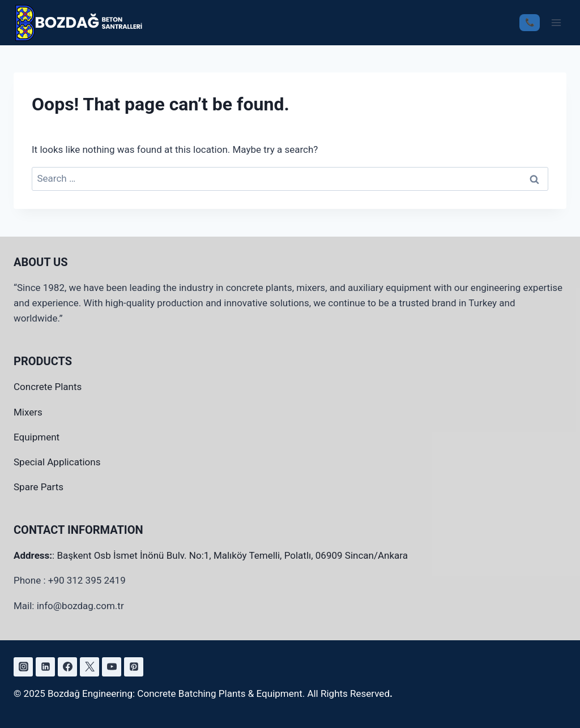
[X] (89, 667)
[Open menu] (556, 22)
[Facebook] (67, 667)
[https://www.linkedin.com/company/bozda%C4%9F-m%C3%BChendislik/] (45, 667)
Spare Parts (39, 487)
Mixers (28, 412)
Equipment (37, 437)
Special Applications (57, 462)
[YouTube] (112, 667)
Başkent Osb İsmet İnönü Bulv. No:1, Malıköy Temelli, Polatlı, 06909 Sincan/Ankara (232, 555)
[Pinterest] (134, 667)
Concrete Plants (48, 387)
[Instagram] (23, 667)
